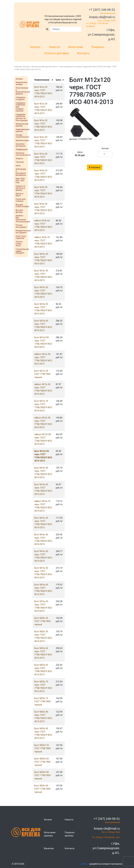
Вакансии (49, 848)
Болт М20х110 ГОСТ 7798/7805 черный (42, 748)
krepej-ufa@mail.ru (102, 17)
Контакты (83, 53)
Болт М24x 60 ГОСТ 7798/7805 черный (42, 789)
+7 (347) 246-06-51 (102, 10)
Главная (18, 67)
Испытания (76, 47)
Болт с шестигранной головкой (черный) (72, 67)
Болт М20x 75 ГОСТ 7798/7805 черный (42, 702)
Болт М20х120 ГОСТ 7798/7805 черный (42, 762)
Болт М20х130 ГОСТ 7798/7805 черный (42, 775)
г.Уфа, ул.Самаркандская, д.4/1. (106, 848)
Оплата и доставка (56, 53)
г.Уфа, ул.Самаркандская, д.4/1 (101, 34)
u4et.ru (84, 864)
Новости (54, 47)
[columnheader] (43, 80)
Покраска (98, 47)
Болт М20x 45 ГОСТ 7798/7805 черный (42, 621)
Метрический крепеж (42, 67)
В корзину (95, 167)
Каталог (35, 47)
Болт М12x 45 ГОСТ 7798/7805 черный (42, 374)
